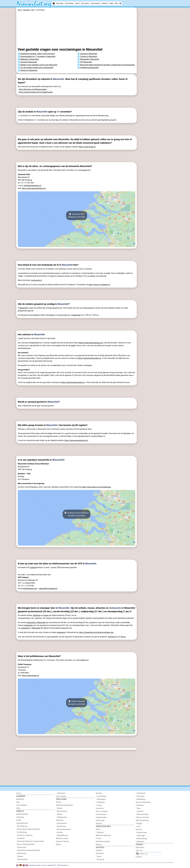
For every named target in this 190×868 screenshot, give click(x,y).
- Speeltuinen (61, 826)
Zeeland (99, 850)
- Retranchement (142, 814)
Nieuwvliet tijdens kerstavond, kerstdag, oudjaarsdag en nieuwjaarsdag (107, 65)
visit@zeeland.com (30, 589)
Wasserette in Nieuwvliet (90, 59)
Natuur (59, 844)
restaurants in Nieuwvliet (36, 623)
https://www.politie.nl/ (31, 676)
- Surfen (99, 805)
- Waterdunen (21, 853)
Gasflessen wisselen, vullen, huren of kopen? (38, 54)
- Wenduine (140, 842)
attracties (37, 615)
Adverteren (140, 848)
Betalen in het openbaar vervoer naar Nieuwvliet (39, 65)
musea (46, 615)
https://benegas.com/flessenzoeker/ (33, 89)
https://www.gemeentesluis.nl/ (34, 188)
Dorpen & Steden (63, 841)
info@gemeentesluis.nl (32, 186)
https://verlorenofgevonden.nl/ (90, 358)
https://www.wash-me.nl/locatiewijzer (96, 487)
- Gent (138, 826)
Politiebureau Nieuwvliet (89, 68)
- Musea (59, 808)
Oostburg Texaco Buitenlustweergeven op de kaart (77, 514)
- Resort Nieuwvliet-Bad (25, 844)
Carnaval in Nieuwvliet (89, 54)
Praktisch (105, 3)
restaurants (115, 608)
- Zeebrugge (140, 836)
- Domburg (100, 859)
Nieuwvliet (60, 3)
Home (19, 793)
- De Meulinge (22, 832)
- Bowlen (59, 832)
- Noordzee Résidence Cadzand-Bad (30, 841)
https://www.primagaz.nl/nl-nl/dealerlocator (36, 92)
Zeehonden (100, 820)
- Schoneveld (21, 847)
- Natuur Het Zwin (142, 817)
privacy (44, 865)
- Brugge (139, 823)
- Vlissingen (140, 796)
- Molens (59, 814)
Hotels (19, 820)
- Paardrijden (101, 799)
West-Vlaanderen (142, 820)
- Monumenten (62, 811)
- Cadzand (140, 811)
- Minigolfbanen (62, 835)
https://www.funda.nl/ (87, 147)
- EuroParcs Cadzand (24, 835)
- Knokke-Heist (141, 833)
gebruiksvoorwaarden (35, 865)
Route (98, 829)
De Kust (139, 829)
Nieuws (99, 844)
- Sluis (138, 808)
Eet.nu (123, 637)
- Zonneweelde (22, 859)
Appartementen (22, 814)
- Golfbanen (100, 802)
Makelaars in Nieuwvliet (30, 59)
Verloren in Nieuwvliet (29, 70)
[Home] (54, 3)
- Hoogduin (20, 838)
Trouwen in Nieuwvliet (89, 57)
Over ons (139, 851)
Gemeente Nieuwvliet (29, 62)
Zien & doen (85, 3)
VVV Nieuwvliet (86, 62)
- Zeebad (20, 856)
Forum (98, 838)
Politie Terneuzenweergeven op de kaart (77, 703)
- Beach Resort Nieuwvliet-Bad (28, 829)
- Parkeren (100, 832)
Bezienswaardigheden (65, 805)
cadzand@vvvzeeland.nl (48, 589)
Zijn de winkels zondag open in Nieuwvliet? (37, 68)
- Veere (99, 856)
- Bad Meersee (22, 826)
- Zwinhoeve (61, 793)
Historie (99, 823)
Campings (20, 817)
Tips (18, 802)
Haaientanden (101, 817)
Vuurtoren (100, 808)
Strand (77, 3)
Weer (117, 3)
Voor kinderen (22, 805)
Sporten (99, 793)
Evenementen (95, 3)
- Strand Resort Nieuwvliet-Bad (28, 850)
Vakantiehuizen (22, 823)
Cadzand (33, 568)
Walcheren (100, 853)
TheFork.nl (112, 637)
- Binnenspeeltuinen (64, 829)
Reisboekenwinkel (103, 841)
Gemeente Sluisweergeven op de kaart (77, 216)
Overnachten (69, 3)
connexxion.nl (36, 280)
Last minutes (61, 796)
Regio (111, 3)
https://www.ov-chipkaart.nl (99, 285)
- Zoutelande (141, 793)
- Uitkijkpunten (62, 817)
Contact (139, 857)
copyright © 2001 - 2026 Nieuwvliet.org (57, 865)
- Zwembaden (101, 796)
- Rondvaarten (61, 823)
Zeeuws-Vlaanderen (143, 802)
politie (73, 346)
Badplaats (20, 799)
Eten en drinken (102, 811)
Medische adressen (103, 835)
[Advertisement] (156, 63)
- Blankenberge (141, 839)
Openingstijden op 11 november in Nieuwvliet (38, 57)
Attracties (60, 820)
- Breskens (140, 805)
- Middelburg (141, 799)
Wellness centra (62, 838)
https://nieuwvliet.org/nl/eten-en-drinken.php (96, 632)
